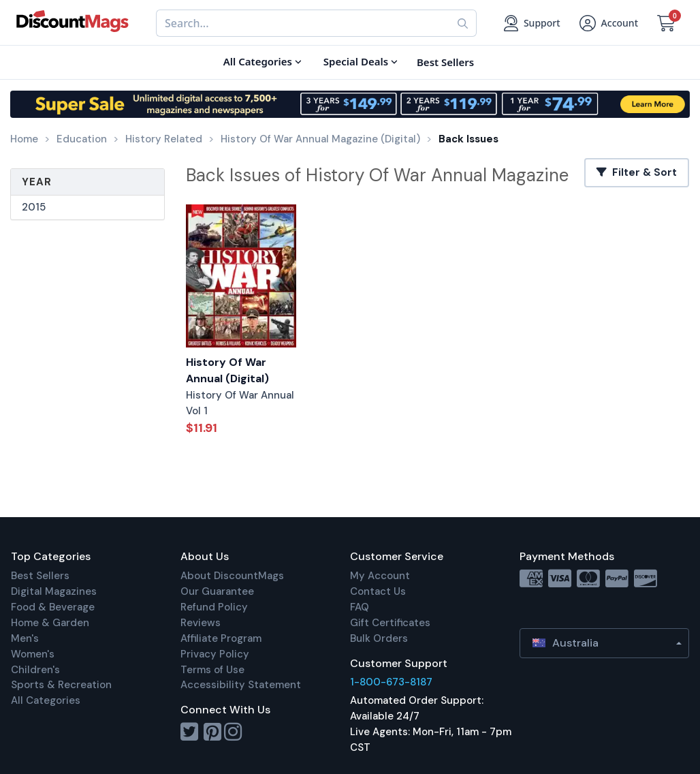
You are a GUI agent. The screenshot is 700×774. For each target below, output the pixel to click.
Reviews (201, 623)
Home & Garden (50, 623)
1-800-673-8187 (391, 682)
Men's (25, 638)
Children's (35, 670)
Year (37, 182)
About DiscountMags (232, 576)
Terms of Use (212, 670)
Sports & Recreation (61, 685)
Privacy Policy (215, 654)
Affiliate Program (221, 638)
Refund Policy (214, 607)
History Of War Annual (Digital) (227, 371)
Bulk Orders (379, 638)
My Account (380, 576)
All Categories (46, 700)
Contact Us (378, 591)
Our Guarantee (217, 591)
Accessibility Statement (241, 685)
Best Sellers (40, 576)
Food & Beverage (53, 607)
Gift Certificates (390, 623)
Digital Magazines (54, 591)
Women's (33, 654)
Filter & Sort (637, 172)
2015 (34, 207)
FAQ (360, 607)
